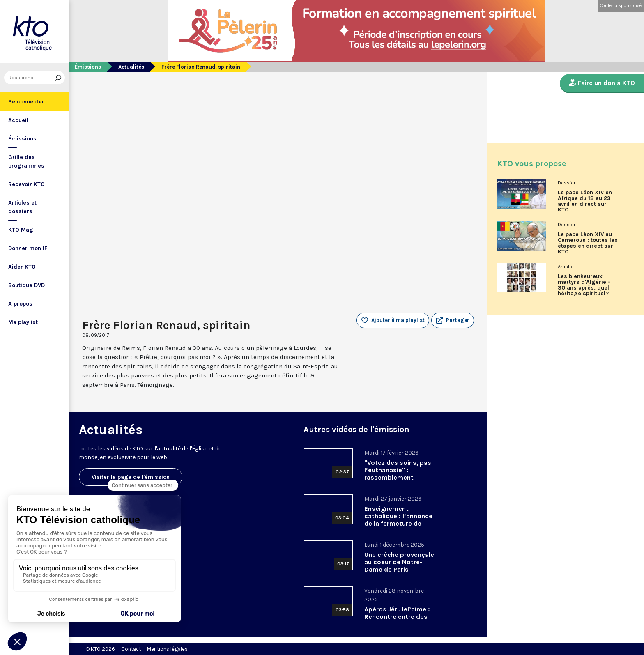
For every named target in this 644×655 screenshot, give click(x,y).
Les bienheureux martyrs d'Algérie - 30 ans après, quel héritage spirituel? (584, 285)
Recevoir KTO (26, 184)
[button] (453, 320)
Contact (131, 649)
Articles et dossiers (22, 207)
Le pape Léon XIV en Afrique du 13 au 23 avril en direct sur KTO (585, 201)
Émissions (22, 139)
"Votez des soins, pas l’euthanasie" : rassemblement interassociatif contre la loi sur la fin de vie (398, 477)
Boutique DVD (26, 285)
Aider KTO (22, 267)
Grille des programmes (26, 161)
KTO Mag (21, 230)
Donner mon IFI (29, 248)
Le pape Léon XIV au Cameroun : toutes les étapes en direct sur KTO (588, 243)
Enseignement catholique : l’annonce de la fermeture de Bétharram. (398, 520)
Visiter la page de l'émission (131, 477)
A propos (20, 304)
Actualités (131, 67)
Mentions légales (167, 649)
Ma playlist (23, 322)
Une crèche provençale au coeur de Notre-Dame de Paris (399, 562)
